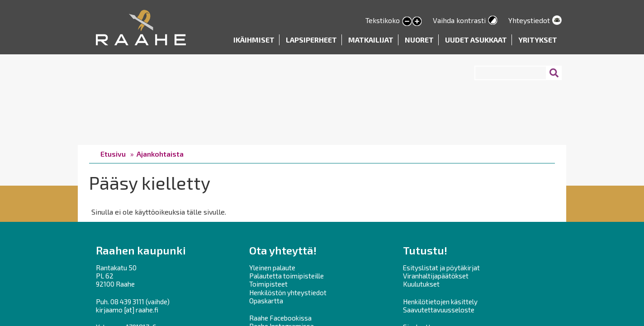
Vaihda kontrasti (459, 20)
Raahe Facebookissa (280, 318)
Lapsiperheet (311, 40)
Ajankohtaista (160, 154)
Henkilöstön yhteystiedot (288, 292)
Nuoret (419, 40)
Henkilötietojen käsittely (440, 302)
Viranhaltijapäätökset (436, 276)
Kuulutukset (421, 284)
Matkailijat (371, 40)
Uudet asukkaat (476, 40)
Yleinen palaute (272, 268)
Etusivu (113, 154)
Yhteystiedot (529, 20)
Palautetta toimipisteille (286, 276)
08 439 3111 (127, 302)
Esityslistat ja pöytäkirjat (441, 268)
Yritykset (538, 40)
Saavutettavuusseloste (439, 310)
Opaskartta (266, 301)
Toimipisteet (268, 284)
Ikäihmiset (254, 40)
